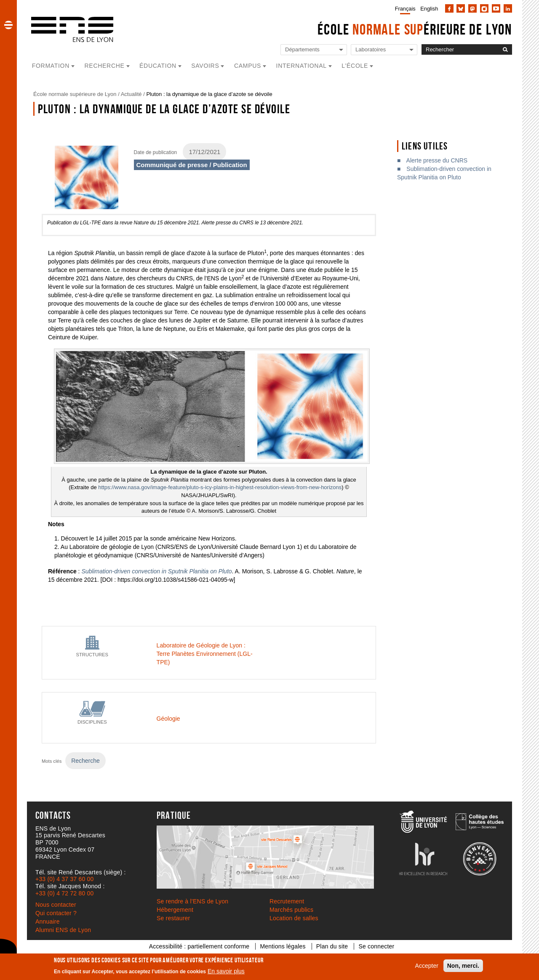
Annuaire (48, 921)
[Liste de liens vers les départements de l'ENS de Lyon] (314, 50)
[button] (8, 25)
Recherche (85, 761)
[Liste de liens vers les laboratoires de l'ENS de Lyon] (384, 50)
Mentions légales (283, 946)
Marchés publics (291, 910)
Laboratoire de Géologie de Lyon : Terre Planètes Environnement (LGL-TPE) (205, 654)
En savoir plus (226, 971)
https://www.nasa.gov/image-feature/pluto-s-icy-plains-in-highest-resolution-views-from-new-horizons (220, 487)
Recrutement (287, 901)
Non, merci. (463, 966)
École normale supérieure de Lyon (75, 94)
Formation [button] (51, 66)
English (429, 9)
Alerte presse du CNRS (437, 160)
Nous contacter (56, 905)
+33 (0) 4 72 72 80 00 (64, 893)
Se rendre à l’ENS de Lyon (192, 901)
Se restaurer (173, 918)
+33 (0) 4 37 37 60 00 (64, 879)
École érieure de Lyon (415, 29)
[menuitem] (404, 8)
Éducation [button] (158, 66)
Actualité (131, 94)
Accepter (427, 966)
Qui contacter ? (56, 913)
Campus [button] (248, 66)
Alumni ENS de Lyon (63, 930)
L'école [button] (355, 66)
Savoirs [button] (205, 66)
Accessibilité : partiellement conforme (199, 946)
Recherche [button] (105, 66)
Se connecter (376, 946)
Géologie (168, 719)
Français (405, 9)
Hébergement (175, 910)
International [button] (302, 66)
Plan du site (332, 946)
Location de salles (294, 918)
